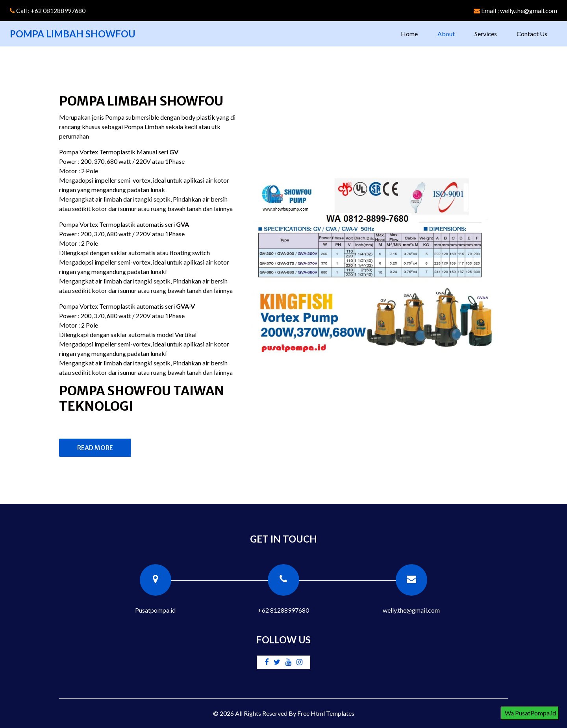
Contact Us (532, 34)
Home (414, 33)
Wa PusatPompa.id (530, 713)
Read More (95, 448)
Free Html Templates (326, 713)
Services (486, 34)
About (446, 34)
